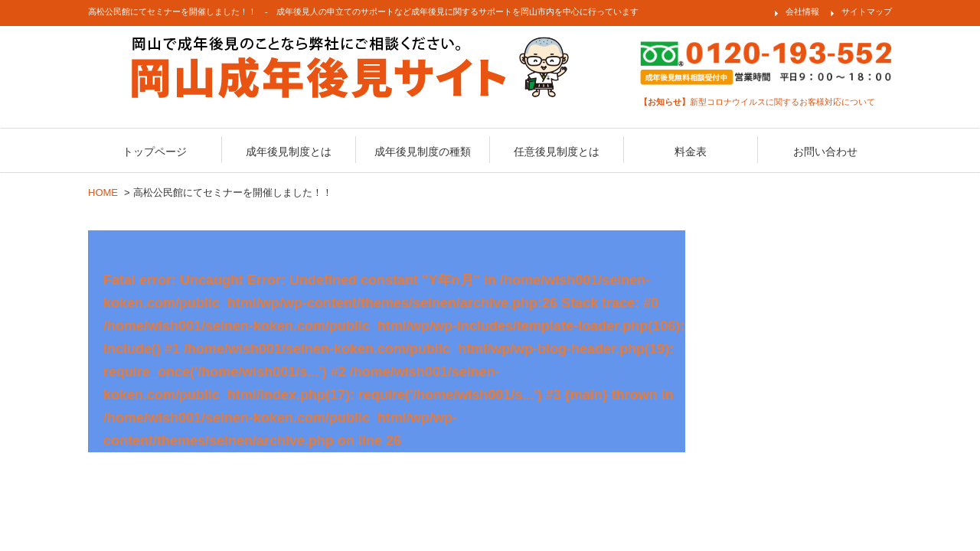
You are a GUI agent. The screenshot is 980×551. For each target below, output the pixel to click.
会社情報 (802, 11)
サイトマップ (867, 11)
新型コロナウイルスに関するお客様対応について (757, 102)
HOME (103, 192)
